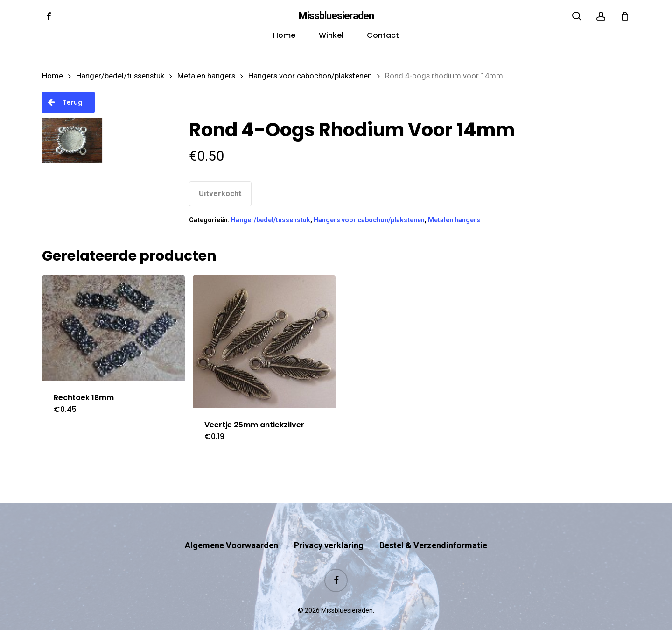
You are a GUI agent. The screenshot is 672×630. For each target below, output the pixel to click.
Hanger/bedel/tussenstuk (120, 76)
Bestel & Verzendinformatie (433, 527)
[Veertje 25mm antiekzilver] (264, 342)
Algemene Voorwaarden (231, 527)
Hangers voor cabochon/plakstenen (310, 76)
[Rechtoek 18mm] (113, 328)
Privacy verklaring (329, 527)
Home (52, 76)
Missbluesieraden (336, 16)
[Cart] (625, 16)
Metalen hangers (206, 76)
